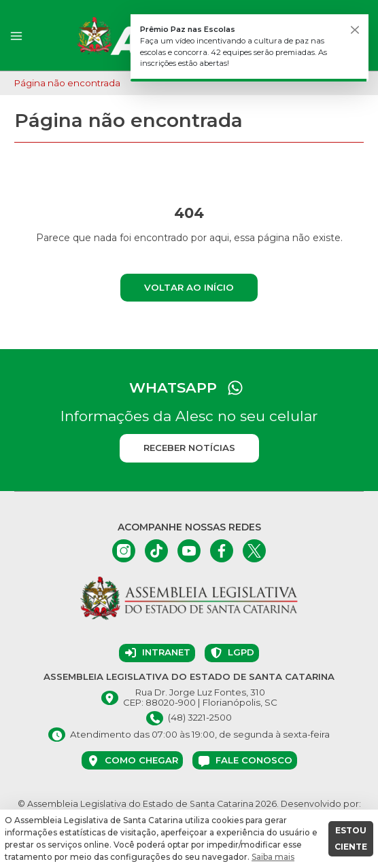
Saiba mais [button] (273, 857)
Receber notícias (189, 448)
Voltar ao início (189, 287)
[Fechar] (355, 30)
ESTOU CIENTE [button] (351, 838)
